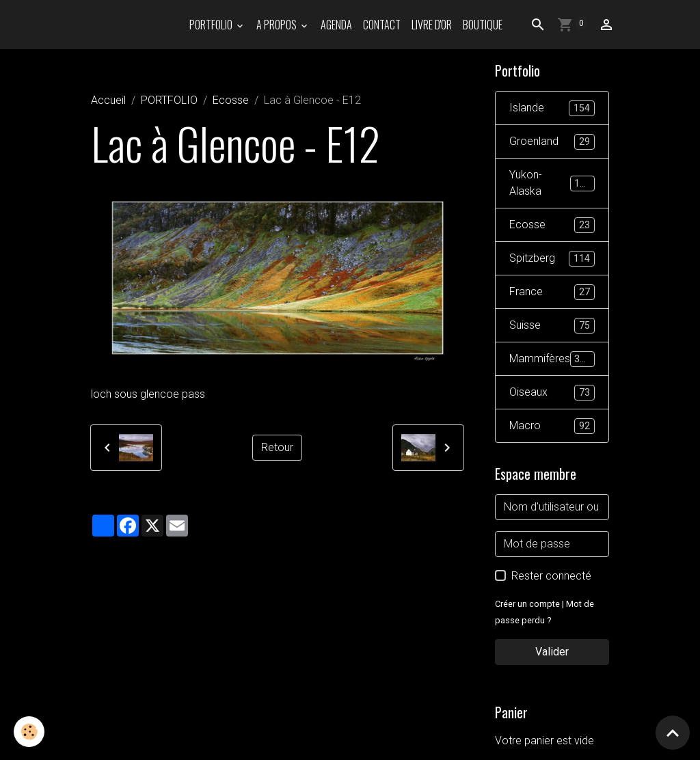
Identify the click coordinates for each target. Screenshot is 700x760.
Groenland (552, 142)
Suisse (552, 326)
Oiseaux (552, 393)
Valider (552, 652)
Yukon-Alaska (552, 183)
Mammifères (552, 359)
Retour (277, 447)
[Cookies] (29, 732)
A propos (278, 25)
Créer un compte (527, 604)
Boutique (483, 25)
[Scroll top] (673, 733)
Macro (552, 426)
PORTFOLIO (212, 25)
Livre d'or (432, 25)
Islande (552, 108)
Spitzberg (552, 259)
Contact (382, 25)
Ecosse (231, 100)
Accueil (108, 100)
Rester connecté (551, 576)
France (552, 292)
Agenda (336, 25)
